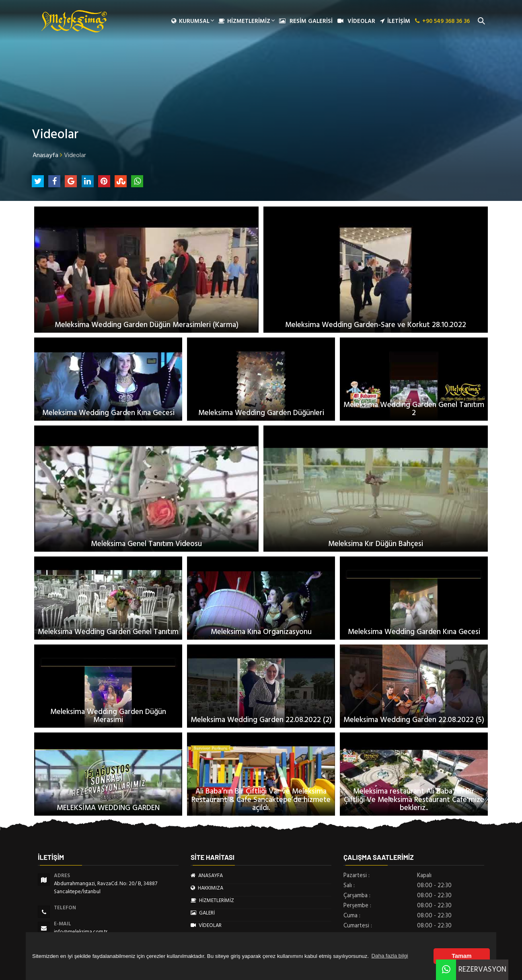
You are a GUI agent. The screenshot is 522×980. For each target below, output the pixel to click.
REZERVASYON (471, 970)
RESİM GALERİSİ (306, 21)
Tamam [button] (461, 956)
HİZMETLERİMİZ (246, 21)
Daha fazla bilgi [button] (389, 956)
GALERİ (203, 913)
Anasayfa (45, 155)
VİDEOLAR (356, 21)
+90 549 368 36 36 (442, 21)
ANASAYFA (207, 876)
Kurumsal (192, 21)
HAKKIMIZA (207, 888)
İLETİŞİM (395, 21)
